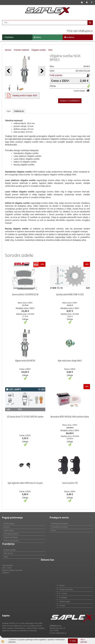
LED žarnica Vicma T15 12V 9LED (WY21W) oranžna (25, 417)
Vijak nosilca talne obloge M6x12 (70, 361)
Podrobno (9, 37)
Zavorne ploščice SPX (70, 483)
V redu (73, 641)
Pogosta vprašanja (11, 537)
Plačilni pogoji (9, 524)
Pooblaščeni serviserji (59, 527)
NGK (50, 50)
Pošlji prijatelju (56, 75)
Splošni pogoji (65, 601)
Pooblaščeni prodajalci (60, 524)
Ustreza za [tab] (19, 111)
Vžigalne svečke (39, 50)
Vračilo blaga (8, 530)
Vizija (6, 557)
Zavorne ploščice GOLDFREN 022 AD (25, 294)
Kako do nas (8, 553)
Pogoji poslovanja (66, 590)
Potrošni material (21, 50)
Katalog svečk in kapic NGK (25, 95)
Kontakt (62, 606)
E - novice (63, 593)
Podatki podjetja (10, 550)
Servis (53, 530)
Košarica (69, 37)
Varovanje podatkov (11, 534)
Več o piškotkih (84, 641)
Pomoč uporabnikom (11, 541)
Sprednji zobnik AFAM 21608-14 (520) (70, 294)
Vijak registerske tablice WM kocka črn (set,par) (25, 483)
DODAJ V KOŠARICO (70, 101)
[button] (42, 71)
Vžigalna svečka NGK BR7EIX (25, 361)
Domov (8, 50)
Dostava (7, 527)
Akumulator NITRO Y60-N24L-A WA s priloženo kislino (70, 417)
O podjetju (63, 597)
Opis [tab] (9, 111)
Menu (37, 37)
